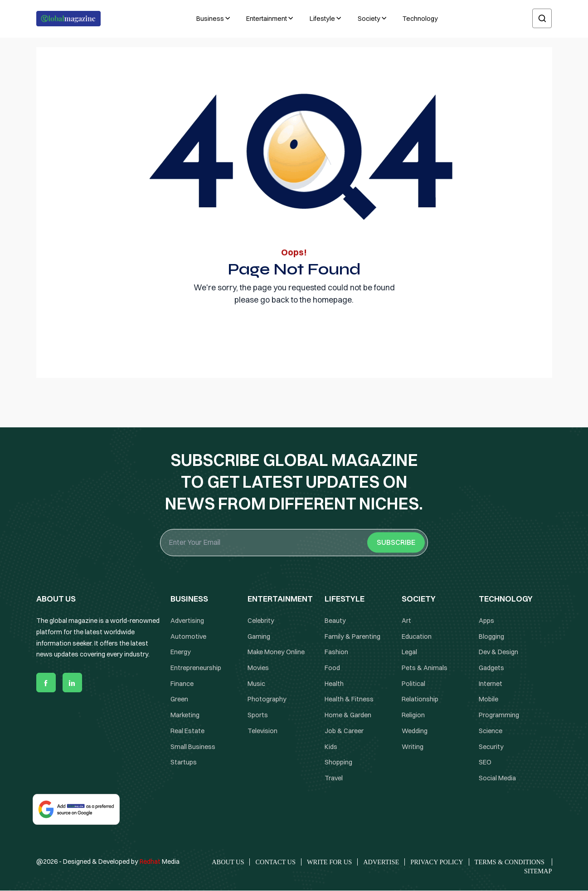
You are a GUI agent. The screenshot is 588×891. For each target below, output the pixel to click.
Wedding (415, 731)
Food (332, 668)
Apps (486, 621)
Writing (413, 747)
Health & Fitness (349, 700)
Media (160, 862)
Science (491, 731)
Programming (499, 715)
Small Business (193, 747)
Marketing (185, 715)
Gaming (259, 636)
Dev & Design (498, 652)
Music (256, 684)
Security (491, 747)
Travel (334, 778)
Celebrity (261, 621)
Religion (413, 715)
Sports (258, 715)
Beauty (335, 621)
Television (262, 731)
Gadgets (491, 668)
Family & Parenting (352, 636)
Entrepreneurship (196, 668)
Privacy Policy (437, 862)
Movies (258, 668)
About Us (228, 862)
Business (210, 19)
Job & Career (344, 731)
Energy (181, 652)
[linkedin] (72, 683)
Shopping (338, 763)
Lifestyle (322, 19)
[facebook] (46, 683)
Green (179, 700)
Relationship (420, 700)
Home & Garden (348, 715)
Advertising (187, 621)
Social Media (497, 778)
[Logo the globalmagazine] (68, 19)
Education (417, 636)
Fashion (336, 652)
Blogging (491, 636)
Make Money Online (276, 652)
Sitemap (538, 871)
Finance (182, 684)
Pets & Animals (425, 668)
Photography (267, 700)
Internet (491, 684)
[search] (542, 19)
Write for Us (329, 862)
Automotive (188, 636)
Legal (409, 652)
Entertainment (267, 19)
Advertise (381, 862)
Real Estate (187, 731)
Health (334, 684)
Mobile (488, 700)
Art (406, 621)
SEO (485, 763)
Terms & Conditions (510, 862)
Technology (420, 19)
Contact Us (275, 862)
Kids (331, 747)
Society (369, 19)
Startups (184, 763)
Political (413, 684)
